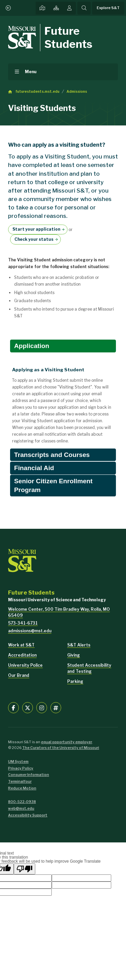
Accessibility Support (28, 815)
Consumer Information (29, 775)
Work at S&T (21, 645)
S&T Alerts (79, 645)
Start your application (36, 229)
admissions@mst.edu (30, 631)
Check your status (34, 239)
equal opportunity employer (67, 742)
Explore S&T (108, 8)
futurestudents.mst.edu (37, 92)
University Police (25, 665)
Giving (74, 655)
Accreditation (22, 655)
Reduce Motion (22, 788)
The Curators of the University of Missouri (61, 748)
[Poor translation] (25, 869)
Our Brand (19, 675)
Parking (75, 681)
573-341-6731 (23, 623)
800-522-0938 (22, 802)
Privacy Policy (21, 768)
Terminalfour (20, 782)
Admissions (77, 92)
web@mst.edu (21, 809)
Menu (31, 72)
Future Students (68, 37)
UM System (18, 762)
